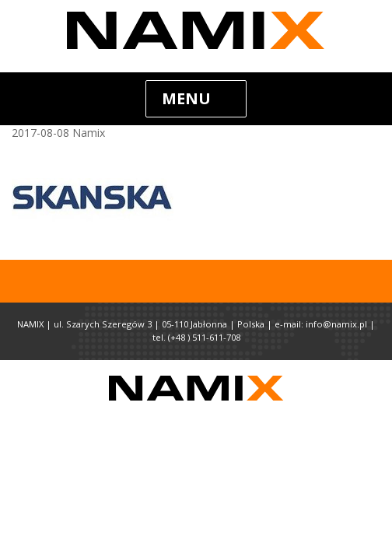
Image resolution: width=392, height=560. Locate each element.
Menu (186, 98)
